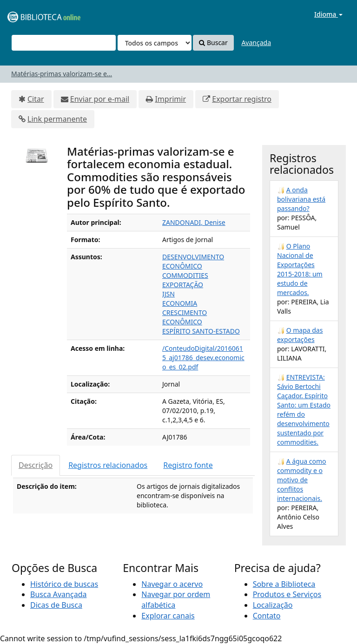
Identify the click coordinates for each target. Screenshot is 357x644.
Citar (36, 99)
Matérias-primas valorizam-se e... (62, 74)
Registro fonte (188, 465)
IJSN (169, 294)
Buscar (213, 43)
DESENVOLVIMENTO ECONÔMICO (193, 261)
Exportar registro (242, 99)
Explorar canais (168, 616)
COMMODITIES (185, 275)
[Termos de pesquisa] (64, 43)
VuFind (30, 14)
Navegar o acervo (172, 584)
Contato (267, 616)
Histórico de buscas (64, 584)
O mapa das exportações (300, 335)
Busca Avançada (58, 594)
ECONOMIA (180, 303)
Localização (273, 605)
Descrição (36, 465)
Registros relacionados (108, 465)
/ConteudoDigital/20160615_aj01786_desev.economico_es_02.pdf (203, 358)
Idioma (328, 14)
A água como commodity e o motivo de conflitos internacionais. (302, 480)
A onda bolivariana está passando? (301, 199)
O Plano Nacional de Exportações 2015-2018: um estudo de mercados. (300, 269)
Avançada (256, 43)
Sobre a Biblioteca (284, 584)
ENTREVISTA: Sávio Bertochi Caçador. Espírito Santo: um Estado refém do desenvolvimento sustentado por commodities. (304, 410)
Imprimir (170, 99)
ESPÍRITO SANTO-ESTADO (201, 331)
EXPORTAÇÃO (183, 285)
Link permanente (57, 119)
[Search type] (155, 43)
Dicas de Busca (56, 605)
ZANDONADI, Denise (194, 222)
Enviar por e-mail (100, 99)
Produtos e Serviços (287, 594)
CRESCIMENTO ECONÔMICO (185, 317)
